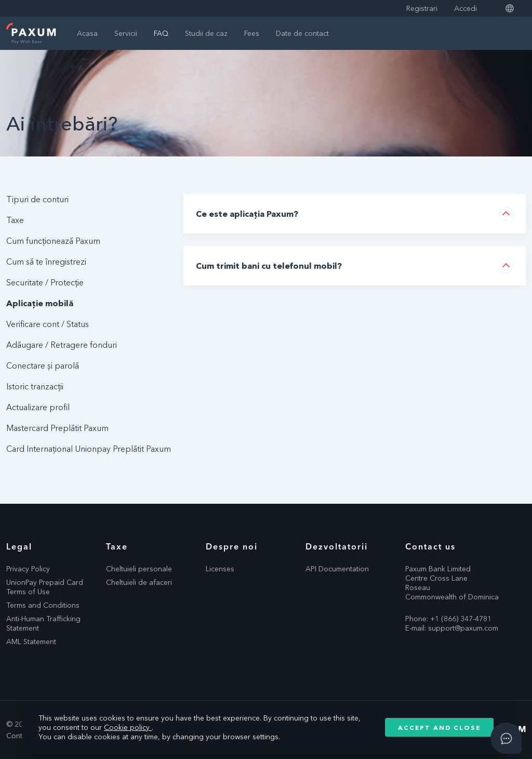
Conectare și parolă (43, 365)
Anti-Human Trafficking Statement (43, 623)
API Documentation (337, 569)
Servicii (126, 33)
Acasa (87, 33)
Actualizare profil (38, 407)
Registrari (422, 8)
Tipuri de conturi (37, 199)
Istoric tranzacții (35, 386)
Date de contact (302, 33)
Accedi (465, 8)
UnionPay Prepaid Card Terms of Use (45, 587)
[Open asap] (506, 738)
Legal (19, 546)
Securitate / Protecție (45, 282)
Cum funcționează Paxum (53, 241)
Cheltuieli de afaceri (139, 582)
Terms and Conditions (43, 605)
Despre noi (232, 546)
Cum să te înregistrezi (46, 261)
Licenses (220, 569)
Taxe (15, 220)
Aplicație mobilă (40, 303)
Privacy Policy (28, 569)
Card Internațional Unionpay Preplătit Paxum (89, 449)
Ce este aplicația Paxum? (247, 214)
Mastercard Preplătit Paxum (57, 428)
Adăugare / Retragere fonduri (62, 345)
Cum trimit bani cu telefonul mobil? (269, 266)
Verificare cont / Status (48, 324)
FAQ (161, 33)
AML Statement (31, 642)
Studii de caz (206, 33)
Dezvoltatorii (337, 546)
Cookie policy (128, 727)
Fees (252, 33)
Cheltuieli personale (139, 569)
